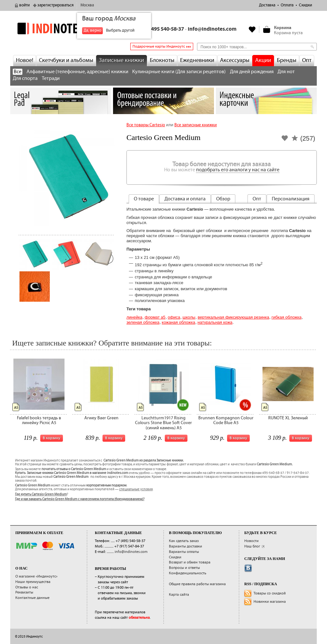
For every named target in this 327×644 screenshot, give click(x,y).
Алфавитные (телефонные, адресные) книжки (77, 72)
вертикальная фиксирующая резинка (233, 317)
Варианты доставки (186, 546)
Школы (189, 317)
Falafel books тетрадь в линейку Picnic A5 (39, 420)
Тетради (51, 78)
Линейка (134, 317)
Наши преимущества (33, 582)
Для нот (286, 72)
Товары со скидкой (270, 593)
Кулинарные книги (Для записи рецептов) (179, 72)
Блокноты (162, 60)
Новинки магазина (270, 602)
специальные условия (136, 489)
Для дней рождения (252, 72)
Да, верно (92, 31)
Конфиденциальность (188, 573)
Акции (263, 60)
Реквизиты (24, 592)
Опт (307, 60)
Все (18, 72)
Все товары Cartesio (146, 125)
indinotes (61, 29)
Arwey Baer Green (101, 418)
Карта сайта (179, 595)
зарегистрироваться (55, 5)
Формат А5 (155, 317)
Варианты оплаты (184, 552)
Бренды (287, 60)
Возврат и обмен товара (190, 562)
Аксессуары (235, 60)
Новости (251, 541)
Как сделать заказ (184, 541)
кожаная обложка (179, 322)
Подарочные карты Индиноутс (159, 47)
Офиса (174, 317)
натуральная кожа (215, 322)
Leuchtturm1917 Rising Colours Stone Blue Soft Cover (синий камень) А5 (163, 423)
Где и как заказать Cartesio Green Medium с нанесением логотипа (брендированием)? (80, 499)
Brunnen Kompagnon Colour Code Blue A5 (226, 420)
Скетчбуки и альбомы (66, 60)
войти (24, 5)
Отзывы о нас (27, 587)
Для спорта (25, 78)
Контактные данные (32, 598)
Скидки (305, 5)
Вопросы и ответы (184, 568)
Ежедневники (197, 60)
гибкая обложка (286, 317)
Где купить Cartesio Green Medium (41, 494)
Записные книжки (122, 60)
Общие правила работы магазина (197, 584)
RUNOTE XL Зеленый (288, 418)
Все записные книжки (196, 125)
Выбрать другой (120, 31)
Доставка (267, 5)
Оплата (287, 5)
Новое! (25, 60)
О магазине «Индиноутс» (36, 576)
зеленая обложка (143, 322)
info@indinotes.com (212, 29)
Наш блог (252, 546)
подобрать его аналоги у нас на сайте (238, 170)
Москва (87, 5)
